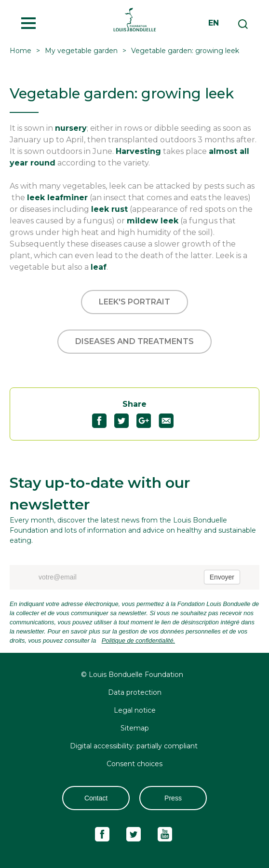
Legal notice (135, 710)
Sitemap (135, 728)
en (214, 23)
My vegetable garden (81, 51)
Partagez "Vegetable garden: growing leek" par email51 (170, 421)
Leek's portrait (134, 302)
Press (173, 798)
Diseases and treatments (134, 341)
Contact (96, 798)
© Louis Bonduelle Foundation (132, 675)
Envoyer (222, 577)
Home (20, 51)
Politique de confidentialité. (138, 641)
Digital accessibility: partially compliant (135, 746)
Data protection (135, 692)
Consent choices (134, 764)
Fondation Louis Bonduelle (134, 19)
